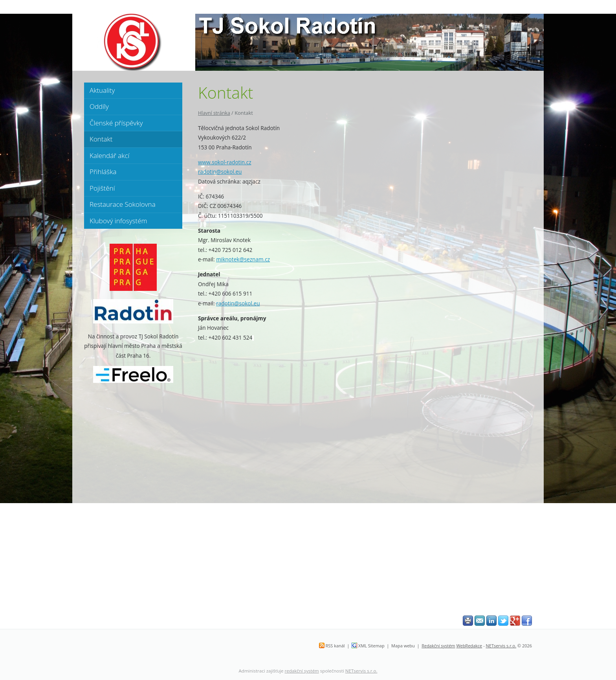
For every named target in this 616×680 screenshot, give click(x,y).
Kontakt (101, 139)
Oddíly (99, 106)
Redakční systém (438, 646)
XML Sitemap (371, 646)
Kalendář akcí (109, 155)
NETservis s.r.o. (501, 646)
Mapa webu (403, 646)
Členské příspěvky (116, 123)
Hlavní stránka (214, 113)
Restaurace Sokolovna (123, 204)
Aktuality (102, 90)
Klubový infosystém (118, 221)
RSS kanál (335, 646)
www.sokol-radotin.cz (225, 162)
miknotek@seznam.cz (243, 259)
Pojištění (102, 188)
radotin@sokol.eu (220, 172)
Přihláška (103, 172)
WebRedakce (469, 646)
